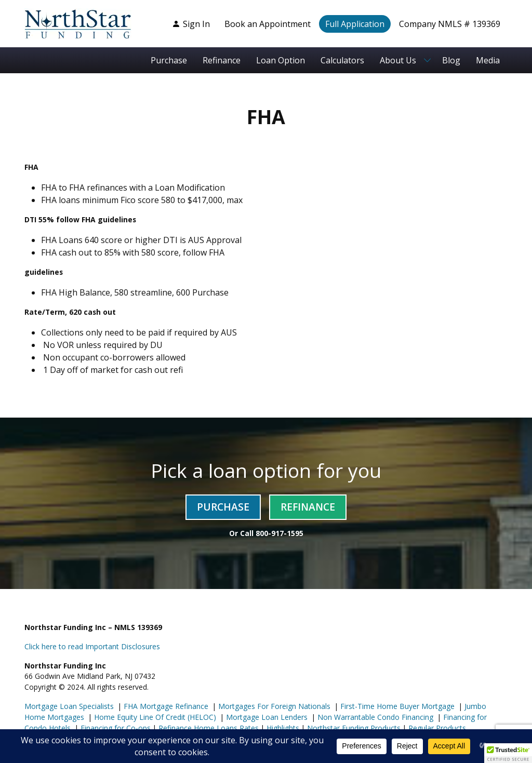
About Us (398, 60)
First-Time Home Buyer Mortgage (396, 706)
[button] (508, 753)
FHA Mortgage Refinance (166, 706)
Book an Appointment (268, 24)
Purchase (169, 60)
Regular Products (436, 728)
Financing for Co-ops (115, 728)
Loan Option (281, 60)
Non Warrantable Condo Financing (374, 717)
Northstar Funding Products (353, 728)
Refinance (222, 60)
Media (488, 60)
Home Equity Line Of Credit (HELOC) (154, 717)
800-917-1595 (280, 533)
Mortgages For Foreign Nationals (273, 706)
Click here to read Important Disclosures (92, 646)
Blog (451, 60)
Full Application (355, 24)
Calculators (342, 60)
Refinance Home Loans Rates (208, 728)
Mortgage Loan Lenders (266, 717)
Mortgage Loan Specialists (69, 706)
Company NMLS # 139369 (450, 24)
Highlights (283, 728)
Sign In (191, 24)
